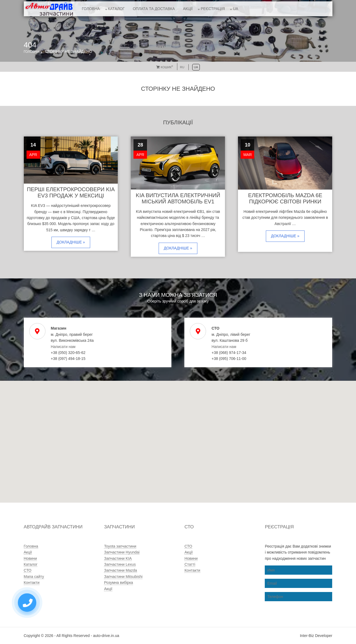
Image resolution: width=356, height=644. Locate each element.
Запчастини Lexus (120, 564)
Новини (30, 558)
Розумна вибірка (118, 583)
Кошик (164, 67)
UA (235, 9)
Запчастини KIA (118, 558)
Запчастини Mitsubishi (123, 577)
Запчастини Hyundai (122, 552)
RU (182, 67)
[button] (162, 462)
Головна (91, 9)
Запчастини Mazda (120, 570)
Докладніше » (71, 242)
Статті (190, 564)
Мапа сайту (34, 577)
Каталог (116, 9)
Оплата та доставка (154, 9)
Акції (188, 9)
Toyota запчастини (120, 546)
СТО (28, 570)
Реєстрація (213, 9)
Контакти (32, 583)
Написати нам (63, 347)
